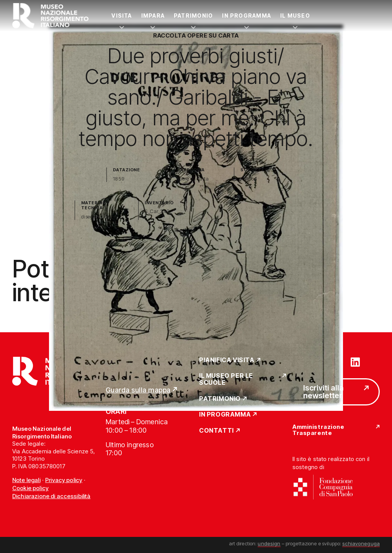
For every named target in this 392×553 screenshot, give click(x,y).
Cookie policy (30, 488)
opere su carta (193, 179)
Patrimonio (193, 16)
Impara (153, 16)
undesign (269, 543)
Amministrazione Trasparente (318, 430)
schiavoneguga (361, 543)
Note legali (26, 480)
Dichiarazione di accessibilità (51, 496)
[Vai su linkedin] (355, 361)
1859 (119, 179)
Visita (122, 16)
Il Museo (295, 16)
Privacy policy (64, 480)
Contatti (216, 431)
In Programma (247, 16)
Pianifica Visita (227, 360)
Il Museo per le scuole (226, 379)
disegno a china (99, 217)
